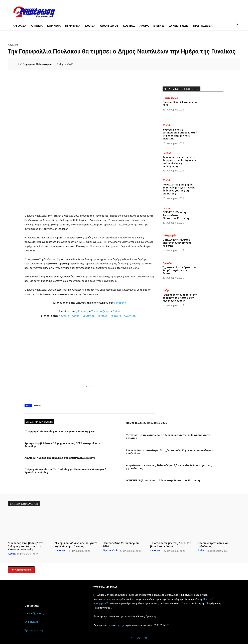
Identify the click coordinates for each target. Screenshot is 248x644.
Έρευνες (83, 311)
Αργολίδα (13, 45)
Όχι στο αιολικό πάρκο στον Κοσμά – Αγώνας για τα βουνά (179, 270)
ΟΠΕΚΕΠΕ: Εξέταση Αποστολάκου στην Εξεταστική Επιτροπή (163, 481)
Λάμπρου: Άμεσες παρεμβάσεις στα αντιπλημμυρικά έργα (60, 458)
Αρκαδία (168, 263)
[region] (90, 360)
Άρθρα (117, 311)
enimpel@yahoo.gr (35, 613)
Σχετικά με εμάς (34, 631)
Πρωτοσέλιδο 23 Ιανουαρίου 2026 (146, 423)
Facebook (120, 303)
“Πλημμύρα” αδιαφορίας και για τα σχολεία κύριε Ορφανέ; (60, 432)
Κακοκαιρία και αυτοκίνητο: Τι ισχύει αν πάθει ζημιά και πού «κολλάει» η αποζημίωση (179, 162)
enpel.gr (120, 625)
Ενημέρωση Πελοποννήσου (37, 64)
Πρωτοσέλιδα (170, 98)
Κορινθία (116, 316)
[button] (236, 23)
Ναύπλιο (64, 316)
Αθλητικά (130, 316)
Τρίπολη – (104, 316)
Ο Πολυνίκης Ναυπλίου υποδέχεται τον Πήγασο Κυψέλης (177, 243)
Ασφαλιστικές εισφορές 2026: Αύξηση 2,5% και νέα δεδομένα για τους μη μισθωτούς (179, 189)
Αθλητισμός (169, 236)
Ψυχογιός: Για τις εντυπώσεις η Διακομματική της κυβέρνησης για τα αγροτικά (180, 134)
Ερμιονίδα (89, 316)
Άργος (76, 316)
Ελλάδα (167, 125)
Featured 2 (61, 551)
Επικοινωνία (31, 622)
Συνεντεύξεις (100, 311)
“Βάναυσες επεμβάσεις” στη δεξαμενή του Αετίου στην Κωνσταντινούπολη (180, 298)
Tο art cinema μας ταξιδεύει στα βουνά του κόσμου (171, 545)
